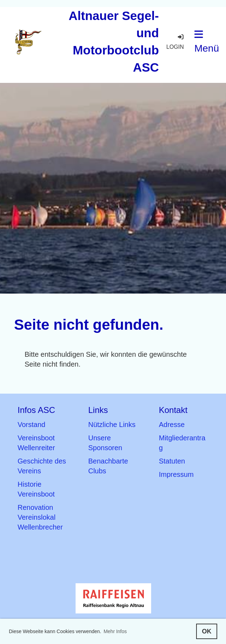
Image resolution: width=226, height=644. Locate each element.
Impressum (176, 474)
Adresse (172, 425)
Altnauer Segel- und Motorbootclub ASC (114, 41)
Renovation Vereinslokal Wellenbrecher (40, 517)
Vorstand (31, 425)
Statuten (172, 461)
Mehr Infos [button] (115, 631)
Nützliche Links (112, 425)
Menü (207, 42)
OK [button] (206, 631)
